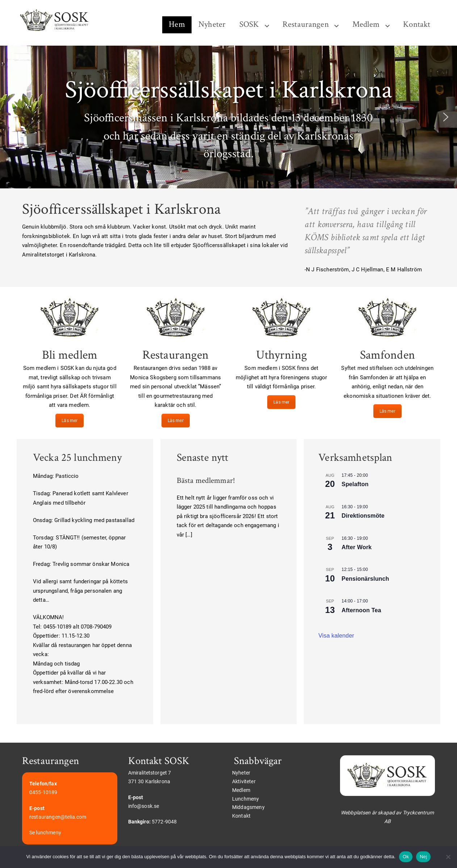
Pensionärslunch (365, 579)
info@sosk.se (144, 806)
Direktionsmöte (363, 516)
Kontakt (417, 24)
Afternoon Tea (361, 610)
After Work (357, 547)
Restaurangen (306, 24)
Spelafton (355, 484)
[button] (11, 117)
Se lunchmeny (45, 832)
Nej (423, 857)
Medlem (366, 24)
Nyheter (212, 24)
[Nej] (448, 857)
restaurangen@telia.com (58, 817)
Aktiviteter (244, 781)
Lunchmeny (246, 799)
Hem (177, 24)
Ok (406, 857)
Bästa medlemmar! (206, 481)
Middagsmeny (248, 807)
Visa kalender (336, 636)
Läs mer (70, 421)
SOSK (249, 24)
